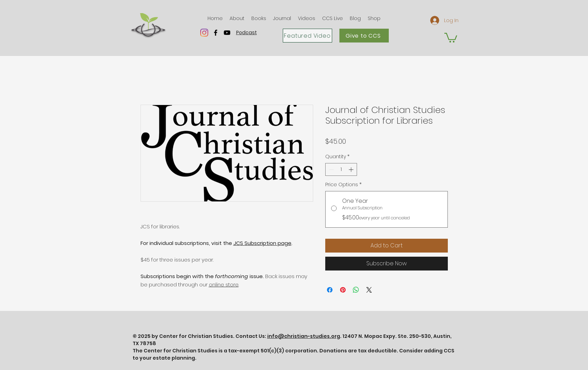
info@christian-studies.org (304, 336)
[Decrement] (331, 169)
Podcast (247, 32)
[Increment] (352, 169)
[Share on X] (369, 290)
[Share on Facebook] (330, 290)
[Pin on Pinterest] (343, 290)
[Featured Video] (307, 36)
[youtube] (227, 33)
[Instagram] (204, 33)
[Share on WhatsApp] (356, 290)
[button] (237, 18)
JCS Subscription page (262, 243)
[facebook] (216, 33)
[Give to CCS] (364, 36)
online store (224, 284)
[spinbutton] (341, 169)
